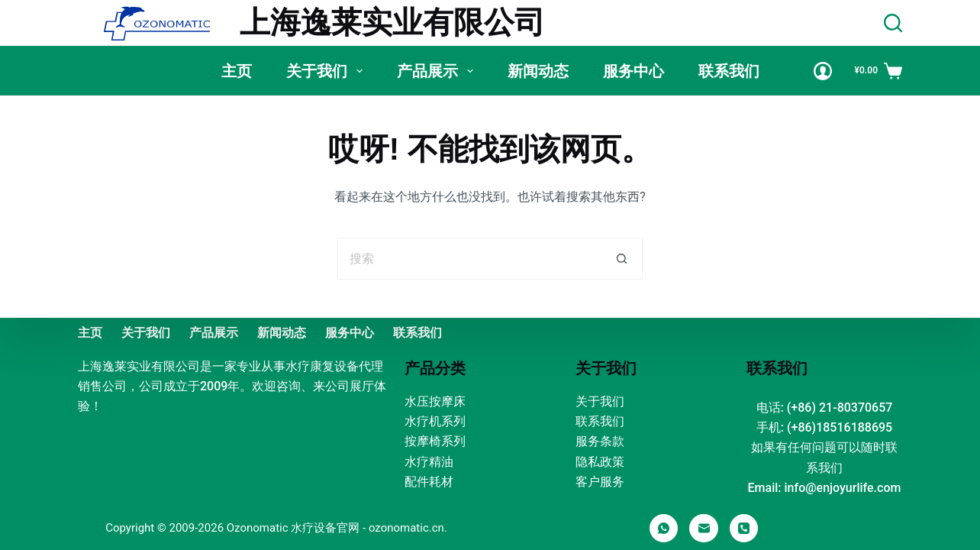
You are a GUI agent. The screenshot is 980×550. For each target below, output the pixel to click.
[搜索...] (469, 259)
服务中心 (633, 71)
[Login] (823, 71)
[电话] (744, 529)
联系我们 (729, 71)
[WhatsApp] (664, 529)
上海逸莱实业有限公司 (392, 23)
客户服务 (600, 482)
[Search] (893, 23)
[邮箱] (704, 529)
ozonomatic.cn (406, 528)
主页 (237, 71)
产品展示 (438, 71)
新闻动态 (538, 71)
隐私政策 (600, 462)
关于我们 (327, 71)
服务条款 (600, 441)
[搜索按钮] (622, 259)
